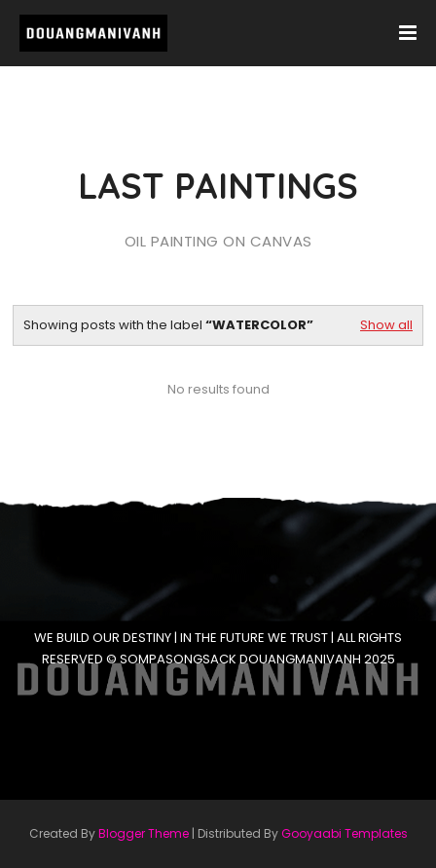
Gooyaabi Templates (345, 833)
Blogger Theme (144, 833)
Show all (386, 325)
